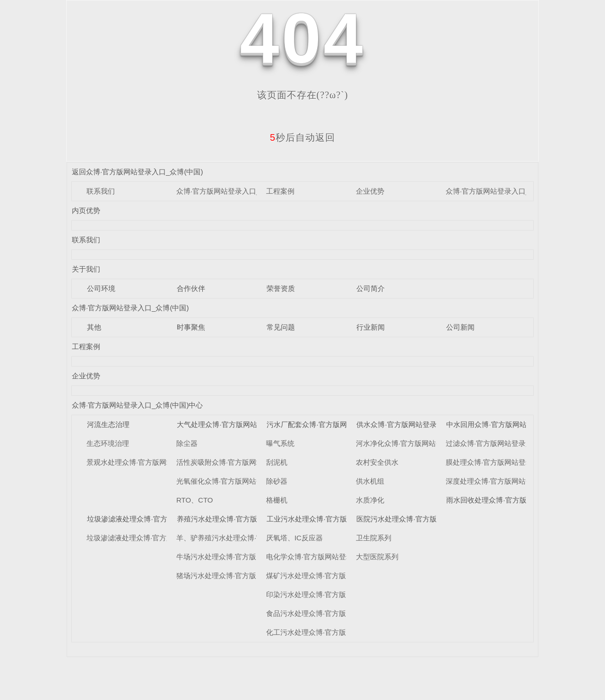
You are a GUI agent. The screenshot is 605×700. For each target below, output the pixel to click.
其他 (94, 327)
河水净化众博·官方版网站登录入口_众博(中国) (429, 443)
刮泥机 (277, 462)
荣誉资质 (281, 288)
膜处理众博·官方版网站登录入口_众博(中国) (515, 462)
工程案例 (280, 191)
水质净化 (370, 500)
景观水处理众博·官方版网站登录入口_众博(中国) (163, 462)
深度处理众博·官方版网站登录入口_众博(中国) (519, 481)
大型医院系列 (377, 557)
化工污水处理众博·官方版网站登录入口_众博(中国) (346, 632)
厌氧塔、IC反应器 (294, 538)
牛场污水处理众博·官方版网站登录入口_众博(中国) (256, 557)
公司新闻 (460, 327)
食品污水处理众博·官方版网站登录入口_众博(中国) (346, 613)
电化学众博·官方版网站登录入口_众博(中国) (335, 557)
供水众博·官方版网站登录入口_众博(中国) (422, 424)
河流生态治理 (108, 424)
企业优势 (370, 191)
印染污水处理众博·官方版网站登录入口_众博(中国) (346, 594)
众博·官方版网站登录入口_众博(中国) (235, 191)
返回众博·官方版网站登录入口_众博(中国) (138, 172)
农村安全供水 (377, 462)
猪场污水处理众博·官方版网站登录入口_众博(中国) (256, 576)
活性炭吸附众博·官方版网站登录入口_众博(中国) (253, 462)
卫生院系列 (374, 538)
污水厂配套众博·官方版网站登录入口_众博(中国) (343, 424)
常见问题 (281, 327)
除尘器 (187, 443)
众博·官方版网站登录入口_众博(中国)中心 (511, 191)
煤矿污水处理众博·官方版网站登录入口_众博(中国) (346, 576)
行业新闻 (371, 327)
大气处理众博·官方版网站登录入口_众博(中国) (250, 424)
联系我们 (101, 191)
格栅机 (277, 500)
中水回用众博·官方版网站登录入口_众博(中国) (519, 424)
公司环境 (101, 288)
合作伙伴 (191, 288)
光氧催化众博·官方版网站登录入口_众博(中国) (249, 481)
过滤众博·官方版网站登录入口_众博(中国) (511, 443)
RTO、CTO (195, 500)
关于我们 (86, 269)
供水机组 (370, 481)
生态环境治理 (108, 443)
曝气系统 (280, 443)
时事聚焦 (191, 327)
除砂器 (277, 481)
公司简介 (371, 288)
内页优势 (86, 210)
